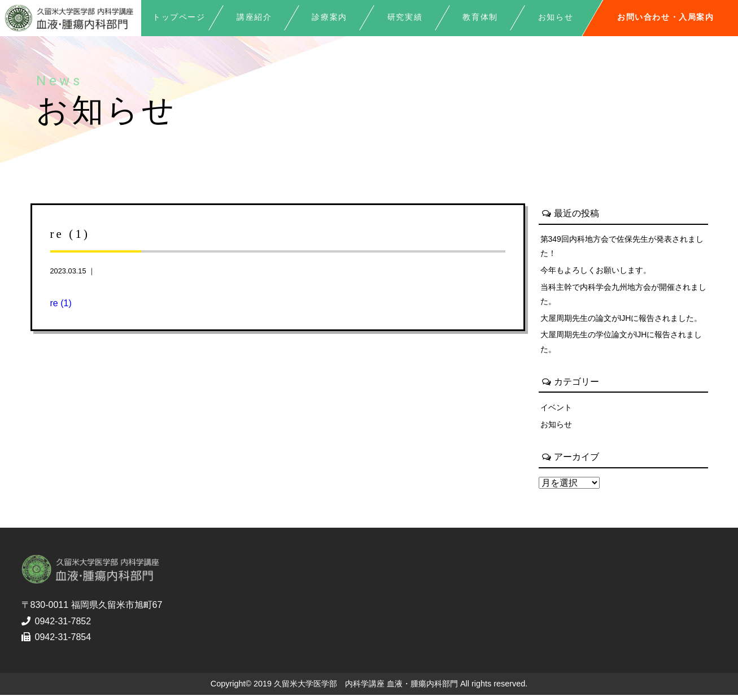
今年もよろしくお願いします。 (596, 271)
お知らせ (556, 429)
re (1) (61, 303)
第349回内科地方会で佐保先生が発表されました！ (622, 246)
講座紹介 (254, 17)
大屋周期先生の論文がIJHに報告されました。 (622, 320)
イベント (556, 411)
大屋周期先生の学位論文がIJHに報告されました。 (622, 345)
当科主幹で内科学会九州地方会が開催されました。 (623, 296)
